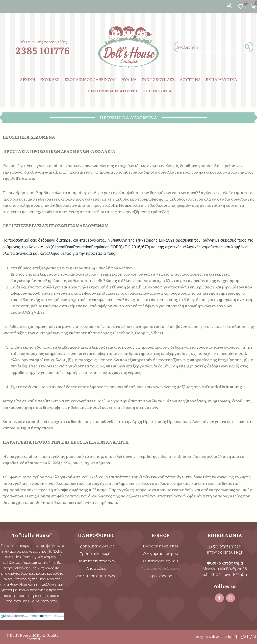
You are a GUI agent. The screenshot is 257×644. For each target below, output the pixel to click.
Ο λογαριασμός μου (161, 554)
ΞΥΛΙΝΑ (129, 79)
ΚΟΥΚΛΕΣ (50, 79)
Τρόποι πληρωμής (96, 554)
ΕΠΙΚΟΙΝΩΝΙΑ (157, 91)
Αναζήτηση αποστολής (96, 576)
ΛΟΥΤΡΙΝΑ (190, 79)
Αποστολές (96, 568)
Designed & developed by (213, 637)
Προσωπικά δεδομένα (161, 568)
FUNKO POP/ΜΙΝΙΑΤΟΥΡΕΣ (112, 91)
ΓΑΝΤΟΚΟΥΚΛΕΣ (158, 79)
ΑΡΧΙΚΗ (28, 79)
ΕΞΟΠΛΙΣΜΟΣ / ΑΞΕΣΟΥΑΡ (91, 79)
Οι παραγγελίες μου (161, 561)
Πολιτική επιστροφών (96, 561)
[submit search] (248, 47)
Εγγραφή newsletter (161, 546)
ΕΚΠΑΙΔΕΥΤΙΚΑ (221, 79)
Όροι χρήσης (161, 576)
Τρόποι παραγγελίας (96, 546)
